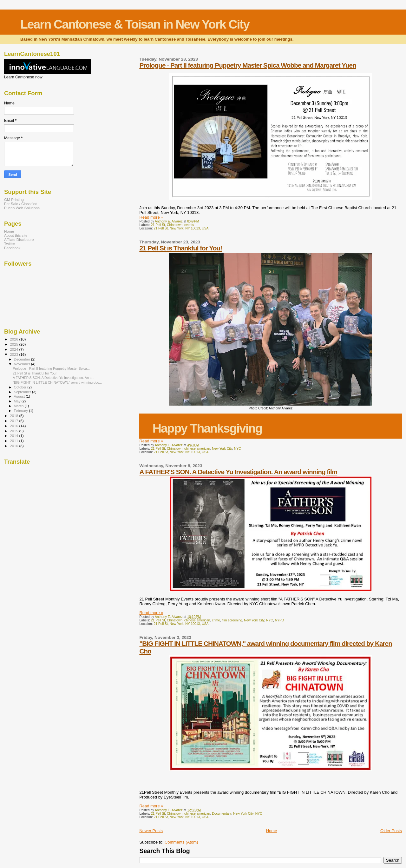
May (18, 401)
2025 (14, 344)
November (23, 364)
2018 (14, 416)
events (189, 225)
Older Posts (391, 831)
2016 (14, 426)
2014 (14, 436)
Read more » (151, 217)
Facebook (12, 248)
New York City (222, 449)
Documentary (222, 814)
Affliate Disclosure (19, 239)
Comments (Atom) (181, 842)
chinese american (197, 449)
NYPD (280, 620)
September (23, 392)
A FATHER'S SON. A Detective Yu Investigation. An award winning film (238, 472)
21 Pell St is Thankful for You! (181, 248)
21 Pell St (158, 225)
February (22, 411)
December (23, 359)
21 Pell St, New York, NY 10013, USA (181, 228)
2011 (14, 441)
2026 (14, 339)
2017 (14, 421)
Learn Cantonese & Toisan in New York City (135, 24)
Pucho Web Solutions (22, 208)
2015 (14, 431)
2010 (14, 446)
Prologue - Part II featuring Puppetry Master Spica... (51, 368)
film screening (232, 620)
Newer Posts (151, 831)
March (19, 406)
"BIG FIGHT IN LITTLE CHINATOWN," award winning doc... (57, 382)
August (20, 396)
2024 (14, 349)
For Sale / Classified (21, 204)
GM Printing (14, 199)
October (21, 387)
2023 (14, 354)
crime (216, 620)
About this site (16, 235)
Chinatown (175, 225)
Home (272, 831)
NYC (238, 449)
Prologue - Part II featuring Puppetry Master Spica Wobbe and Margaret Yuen (248, 65)
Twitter (10, 244)
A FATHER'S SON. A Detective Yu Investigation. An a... (53, 378)
